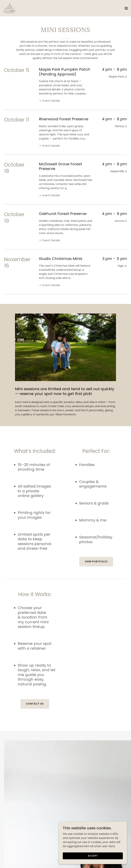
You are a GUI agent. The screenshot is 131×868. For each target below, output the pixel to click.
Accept (93, 856)
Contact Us (35, 704)
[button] (126, 8)
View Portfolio (96, 561)
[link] (10, 8)
